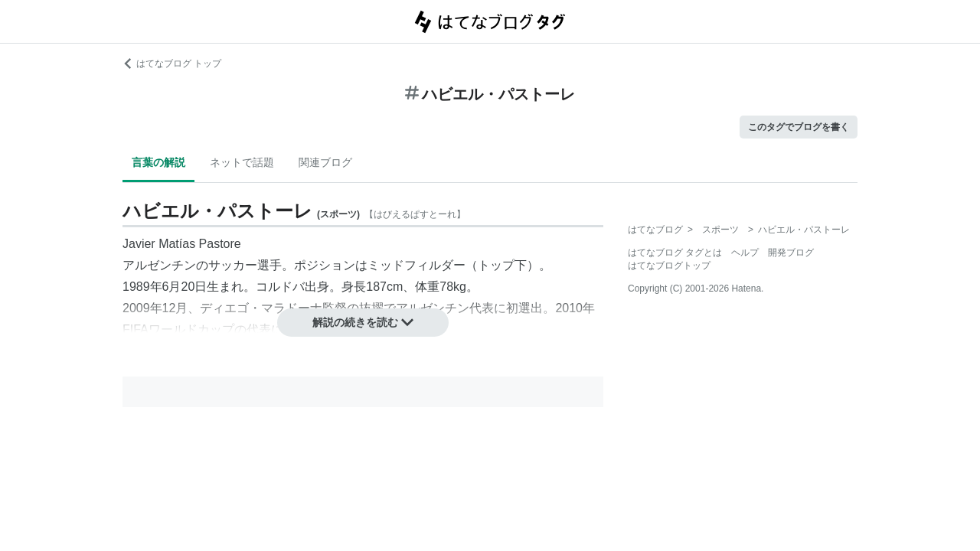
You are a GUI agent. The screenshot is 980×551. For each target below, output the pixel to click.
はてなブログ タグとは (675, 253)
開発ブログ (791, 253)
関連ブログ (325, 162)
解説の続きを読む (363, 322)
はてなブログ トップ (172, 64)
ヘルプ (745, 253)
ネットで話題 (242, 162)
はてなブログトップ (669, 266)
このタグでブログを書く (799, 127)
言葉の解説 (158, 162)
